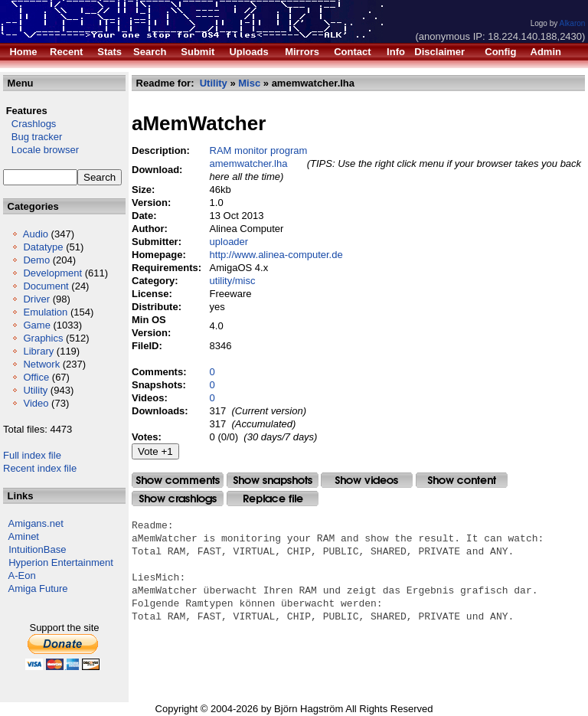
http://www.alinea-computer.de (276, 255)
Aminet (24, 536)
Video (36, 403)
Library (38, 351)
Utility (35, 390)
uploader (229, 242)
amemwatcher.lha (249, 163)
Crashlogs (29, 124)
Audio (36, 234)
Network (41, 364)
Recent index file (40, 468)
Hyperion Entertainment (61, 562)
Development (52, 273)
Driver (36, 299)
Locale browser (41, 150)
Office (36, 377)
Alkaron (572, 23)
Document (46, 286)
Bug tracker (33, 137)
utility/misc (233, 281)
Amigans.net (36, 523)
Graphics (43, 338)
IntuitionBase (37, 549)
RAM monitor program (259, 150)
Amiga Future (38, 588)
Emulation (45, 312)
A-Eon (22, 575)
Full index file (32, 455)
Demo (36, 260)
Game (36, 325)
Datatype (43, 247)
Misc (249, 83)
